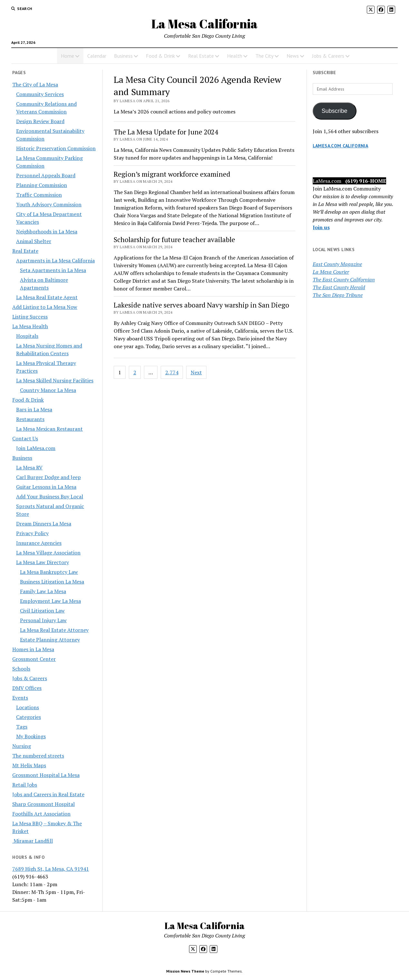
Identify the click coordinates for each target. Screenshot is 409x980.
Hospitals (27, 336)
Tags (22, 727)
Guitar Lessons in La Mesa (46, 487)
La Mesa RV (29, 467)
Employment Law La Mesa (50, 601)
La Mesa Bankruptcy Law (49, 572)
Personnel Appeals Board (46, 175)
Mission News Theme (185, 971)
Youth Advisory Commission (49, 204)
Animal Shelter (34, 241)
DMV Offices (27, 688)
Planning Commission (42, 185)
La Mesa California (204, 24)
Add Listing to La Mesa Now (45, 307)
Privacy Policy (32, 533)
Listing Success (30, 317)
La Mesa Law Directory (43, 562)
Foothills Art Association (41, 814)
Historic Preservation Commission (56, 148)
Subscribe (335, 111)
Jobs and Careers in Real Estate (48, 794)
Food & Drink (160, 56)
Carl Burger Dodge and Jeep (48, 477)
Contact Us (25, 438)
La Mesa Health (30, 326)
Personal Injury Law (43, 620)
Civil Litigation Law (42, 611)
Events (20, 698)
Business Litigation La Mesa (52, 582)
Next (196, 372)
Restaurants (30, 419)
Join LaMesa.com (36, 448)
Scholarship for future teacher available (174, 240)
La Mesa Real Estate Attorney (54, 630)
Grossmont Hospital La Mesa (46, 775)
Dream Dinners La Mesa (44, 524)
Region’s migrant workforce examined (172, 174)
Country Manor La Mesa (48, 390)
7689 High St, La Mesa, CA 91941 (51, 869)
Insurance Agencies (39, 543)
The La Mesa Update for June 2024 (166, 132)
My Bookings (31, 736)
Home (67, 56)
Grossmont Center (34, 659)
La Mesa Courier (331, 272)
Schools (21, 669)
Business (123, 56)
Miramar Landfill (33, 841)
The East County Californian (344, 279)
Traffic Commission (39, 195)
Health (235, 56)
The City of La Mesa (35, 84)
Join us (321, 227)
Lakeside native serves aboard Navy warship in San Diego (201, 305)
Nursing (22, 746)
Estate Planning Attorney (50, 640)
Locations (28, 707)
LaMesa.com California (341, 146)
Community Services (40, 94)
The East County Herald (339, 287)
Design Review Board (40, 121)
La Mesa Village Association (48, 553)
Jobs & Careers (328, 56)
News (293, 56)
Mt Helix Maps (29, 765)
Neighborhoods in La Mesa (47, 231)
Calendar (97, 56)
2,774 (172, 372)
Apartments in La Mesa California (55, 260)
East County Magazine (337, 264)
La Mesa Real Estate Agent (47, 297)
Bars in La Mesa (34, 409)
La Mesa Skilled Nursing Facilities (55, 380)
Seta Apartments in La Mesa (53, 270)
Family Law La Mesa (43, 591)
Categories (29, 717)
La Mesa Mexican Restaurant (49, 429)
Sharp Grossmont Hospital (43, 804)
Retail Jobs (25, 785)
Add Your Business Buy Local (50, 496)
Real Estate (201, 56)
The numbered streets (38, 756)
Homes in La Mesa (33, 649)
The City (264, 56)
